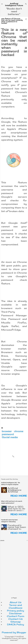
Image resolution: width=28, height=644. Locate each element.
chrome (19, 431)
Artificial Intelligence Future (14, 4)
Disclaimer (15, 613)
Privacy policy (16, 611)
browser (7, 431)
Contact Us (15, 619)
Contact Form (16, 616)
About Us (15, 602)
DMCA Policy (16, 624)
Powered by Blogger (14, 632)
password (8, 434)
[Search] (26, 4)
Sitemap (16, 622)
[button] (26, 19)
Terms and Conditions (16, 606)
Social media (10, 437)
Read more (19, 496)
